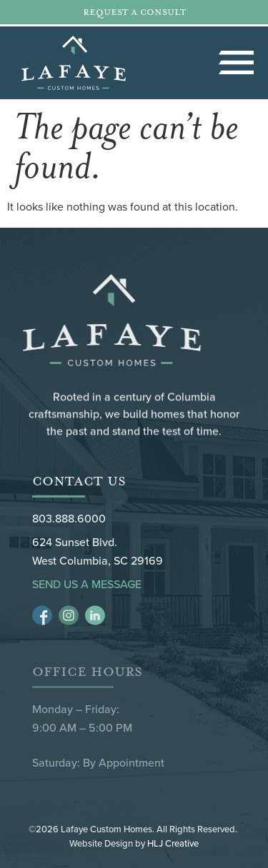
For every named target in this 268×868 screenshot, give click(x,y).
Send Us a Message (87, 584)
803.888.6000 (69, 518)
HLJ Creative (173, 843)
